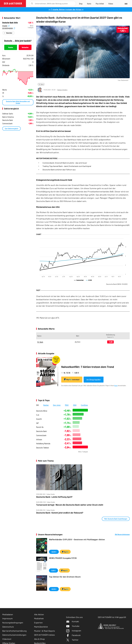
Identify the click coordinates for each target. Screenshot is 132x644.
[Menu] (126, 4)
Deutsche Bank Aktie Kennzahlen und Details (18, 102)
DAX (38, 405)
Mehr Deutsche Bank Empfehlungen (116, 519)
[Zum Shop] (81, 4)
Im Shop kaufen (94, 380)
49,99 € (54, 552)
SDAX (75, 405)
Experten (38, 623)
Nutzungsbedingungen (13, 623)
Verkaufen (25, 47)
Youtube (73, 626)
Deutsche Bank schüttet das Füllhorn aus (59, 170)
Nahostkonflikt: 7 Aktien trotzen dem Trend (88, 367)
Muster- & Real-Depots (45, 631)
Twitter (72, 640)
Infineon (39, 439)
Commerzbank (41, 435)
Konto (116, 385)
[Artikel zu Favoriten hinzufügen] (127, 90)
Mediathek (39, 618)
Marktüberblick (41, 627)
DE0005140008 (9, 28)
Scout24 (39, 419)
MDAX (67, 405)
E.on (38, 415)
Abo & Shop (39, 639)
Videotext (7, 639)
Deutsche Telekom (43, 448)
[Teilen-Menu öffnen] (116, 90)
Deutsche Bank (117, 284)
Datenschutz (8, 627)
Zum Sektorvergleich (11, 128)
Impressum (7, 618)
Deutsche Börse (42, 411)
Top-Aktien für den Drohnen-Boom (65, 577)
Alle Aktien (39, 614)
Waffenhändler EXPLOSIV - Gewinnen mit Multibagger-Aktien (77, 539)
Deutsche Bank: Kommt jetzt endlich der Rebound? (60, 513)
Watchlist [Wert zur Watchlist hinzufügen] (9, 33)
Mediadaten (8, 614)
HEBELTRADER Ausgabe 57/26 (63, 558)
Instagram (74, 631)
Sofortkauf (72, 379)
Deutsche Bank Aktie (10, 23)
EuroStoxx (84, 405)
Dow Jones (57, 405)
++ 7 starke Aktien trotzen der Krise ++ (66, 9)
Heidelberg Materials (43, 443)
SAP (37, 423)
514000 (6, 26)
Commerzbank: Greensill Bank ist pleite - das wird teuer (65, 163)
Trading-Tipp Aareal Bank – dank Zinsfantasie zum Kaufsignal (67, 166)
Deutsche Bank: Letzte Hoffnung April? (54, 497)
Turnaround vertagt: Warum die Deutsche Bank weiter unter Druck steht (70, 505)
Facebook (73, 635)
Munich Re (40, 427)
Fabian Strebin (62, 90)
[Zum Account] (89, 4)
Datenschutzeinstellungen (14, 635)
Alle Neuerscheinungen (122, 534)
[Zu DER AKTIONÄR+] (100, 4)
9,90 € (53, 570)
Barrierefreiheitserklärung (14, 631)
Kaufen (11, 47)
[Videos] (111, 4)
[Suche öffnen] (32, 4)
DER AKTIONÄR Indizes (44, 635)
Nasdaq (46, 405)
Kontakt (73, 621)
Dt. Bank (41, 84)
